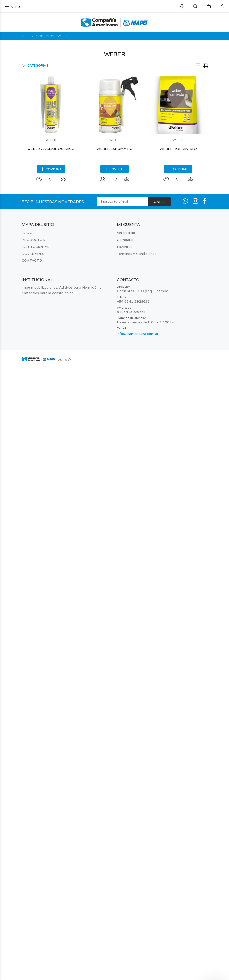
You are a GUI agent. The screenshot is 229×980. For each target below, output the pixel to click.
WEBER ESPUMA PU (114, 519)
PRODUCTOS (44, 36)
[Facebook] (204, 815)
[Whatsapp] (185, 815)
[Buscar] (195, 7)
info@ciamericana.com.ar (138, 947)
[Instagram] (195, 815)
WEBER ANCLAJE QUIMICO (115, 276)
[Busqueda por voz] (182, 7)
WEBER (63, 36)
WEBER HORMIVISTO (114, 762)
